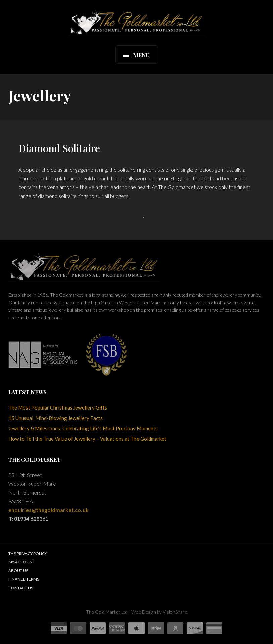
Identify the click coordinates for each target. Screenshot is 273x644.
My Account (22, 562)
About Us (18, 571)
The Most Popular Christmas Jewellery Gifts (58, 407)
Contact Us (21, 588)
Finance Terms (24, 579)
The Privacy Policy (28, 553)
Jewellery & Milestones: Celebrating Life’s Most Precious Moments (83, 428)
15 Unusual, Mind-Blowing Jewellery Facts (56, 418)
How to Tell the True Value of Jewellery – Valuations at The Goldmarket (87, 439)
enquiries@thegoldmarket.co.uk (48, 510)
